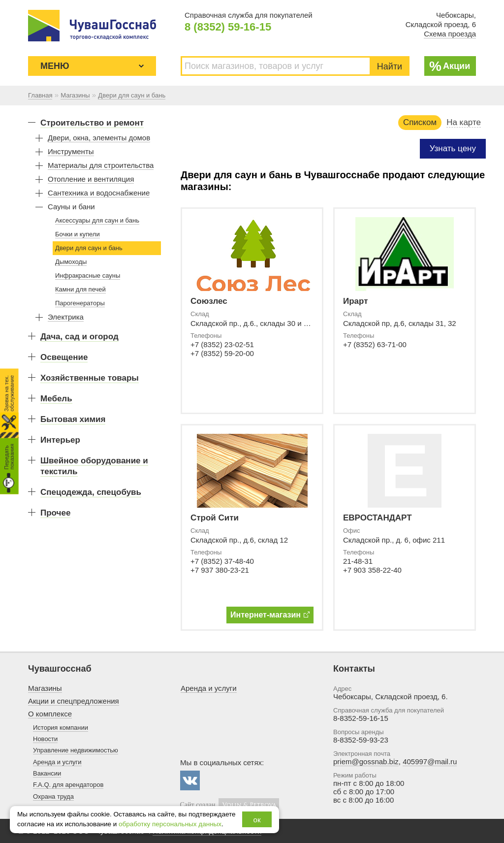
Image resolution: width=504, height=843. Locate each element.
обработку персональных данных (170, 824)
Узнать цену (453, 148)
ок (257, 820)
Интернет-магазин (270, 615)
